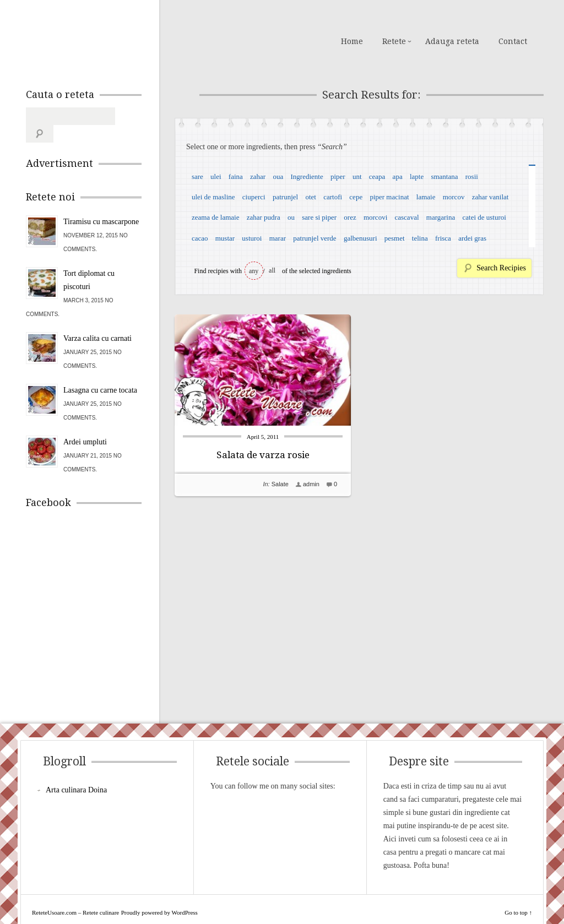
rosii (472, 176)
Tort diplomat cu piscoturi (89, 262)
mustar (225, 238)
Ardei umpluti (85, 424)
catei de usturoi (484, 217)
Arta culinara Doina (76, 772)
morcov (454, 197)
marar (278, 238)
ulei (216, 176)
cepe (356, 197)
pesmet (395, 238)
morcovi (375, 217)
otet (311, 197)
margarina (441, 217)
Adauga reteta (452, 41)
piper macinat (389, 197)
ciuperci (254, 197)
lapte (417, 176)
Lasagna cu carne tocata (100, 373)
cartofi (333, 197)
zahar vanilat (490, 197)
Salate (280, 484)
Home (352, 41)
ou (291, 217)
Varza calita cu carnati (97, 321)
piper (338, 176)
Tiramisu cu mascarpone (101, 204)
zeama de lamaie (216, 217)
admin (311, 484)
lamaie (426, 197)
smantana (444, 176)
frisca (443, 238)
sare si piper (319, 217)
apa (398, 176)
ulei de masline (213, 197)
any (254, 271)
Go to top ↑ (518, 895)
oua (278, 176)
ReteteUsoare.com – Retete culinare (105, 40)
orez (350, 217)
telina (420, 238)
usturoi (252, 238)
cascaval (407, 217)
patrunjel (285, 197)
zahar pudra (264, 217)
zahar (258, 176)
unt (357, 176)
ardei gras (472, 238)
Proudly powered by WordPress (159, 895)
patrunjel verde (314, 238)
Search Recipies (501, 268)
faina (236, 176)
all (272, 270)
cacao (200, 238)
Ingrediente (307, 176)
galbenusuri (360, 238)
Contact (513, 41)
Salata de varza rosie (263, 455)
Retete (394, 41)
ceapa (377, 176)
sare (197, 176)
